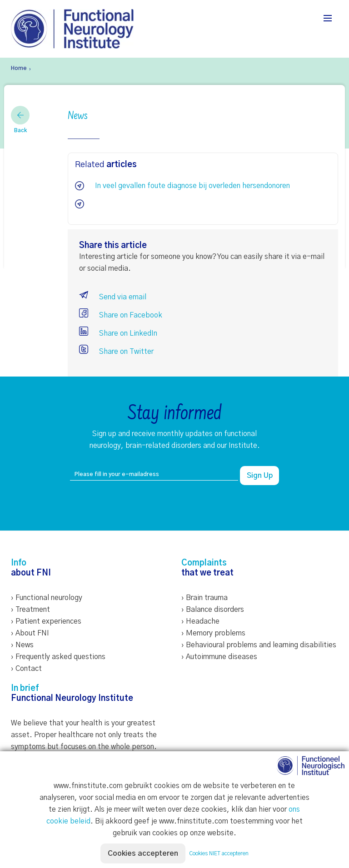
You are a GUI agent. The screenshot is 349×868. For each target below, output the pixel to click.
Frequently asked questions (60, 657)
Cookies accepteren (143, 853)
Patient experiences (48, 621)
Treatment (33, 610)
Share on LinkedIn (118, 333)
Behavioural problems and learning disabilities (261, 645)
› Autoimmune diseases (219, 657)
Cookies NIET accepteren (219, 853)
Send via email (113, 297)
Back (20, 119)
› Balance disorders (213, 610)
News (25, 645)
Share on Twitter (116, 352)
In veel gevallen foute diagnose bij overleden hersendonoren (192, 186)
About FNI (32, 633)
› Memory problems (213, 633)
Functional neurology (49, 598)
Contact (29, 669)
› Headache (200, 621)
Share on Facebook (121, 315)
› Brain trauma (204, 598)
